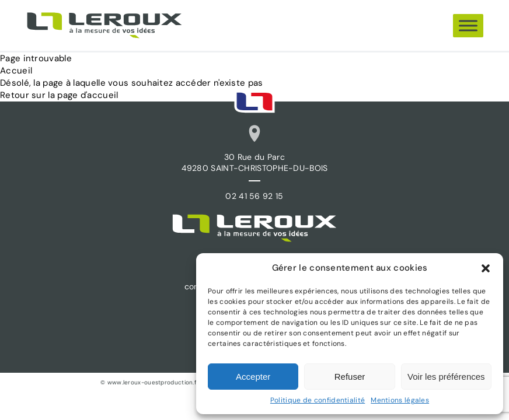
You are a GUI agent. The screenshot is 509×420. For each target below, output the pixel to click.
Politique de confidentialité (318, 400)
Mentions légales (400, 400)
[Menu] (468, 25)
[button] (486, 268)
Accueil (16, 71)
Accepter (253, 377)
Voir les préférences (446, 377)
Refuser (350, 377)
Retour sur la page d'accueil (59, 95)
